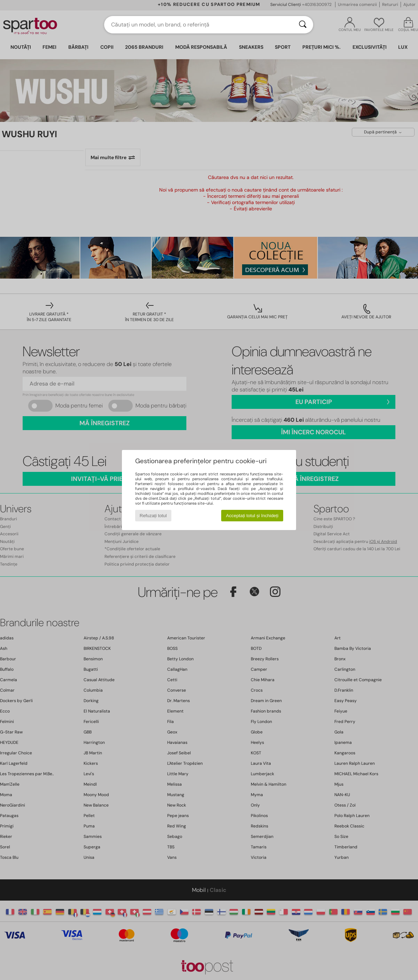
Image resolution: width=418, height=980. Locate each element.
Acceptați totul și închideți (252, 516)
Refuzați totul (153, 516)
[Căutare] (303, 25)
